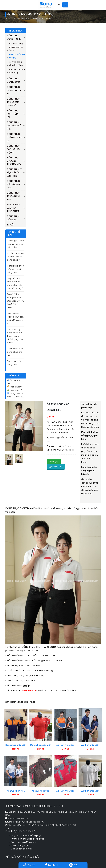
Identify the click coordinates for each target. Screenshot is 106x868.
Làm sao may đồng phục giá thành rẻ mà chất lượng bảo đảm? (15, 336)
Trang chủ (10, 19)
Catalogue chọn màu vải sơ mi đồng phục (15, 269)
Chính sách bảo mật (21, 849)
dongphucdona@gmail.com (29, 822)
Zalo (74, 865)
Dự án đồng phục (20, 846)
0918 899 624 (22, 819)
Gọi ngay (54, 462)
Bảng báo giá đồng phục (24, 842)
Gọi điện (30, 865)
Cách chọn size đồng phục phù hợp (15, 352)
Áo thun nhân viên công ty (39, 19)
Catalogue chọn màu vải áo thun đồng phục (15, 244)
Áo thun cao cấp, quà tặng (17, 71)
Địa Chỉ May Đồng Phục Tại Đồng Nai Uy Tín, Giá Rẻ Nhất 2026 (15, 301)
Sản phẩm (21, 19)
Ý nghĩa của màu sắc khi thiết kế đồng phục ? (15, 257)
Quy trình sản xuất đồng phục (26, 836)
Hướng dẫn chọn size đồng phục (27, 839)
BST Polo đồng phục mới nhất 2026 (16, 47)
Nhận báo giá (56, 467)
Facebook (52, 865)
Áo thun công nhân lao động (16, 64)
